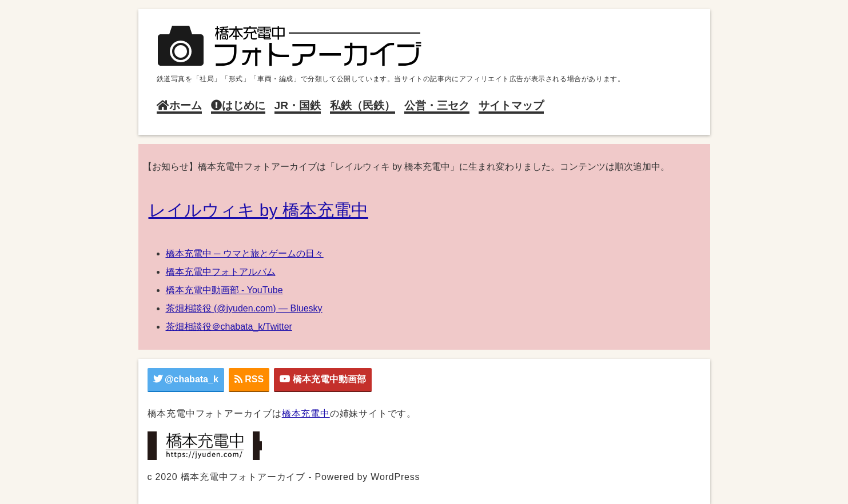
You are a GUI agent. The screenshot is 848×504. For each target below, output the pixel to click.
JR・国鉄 (298, 105)
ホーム (179, 105)
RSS (249, 379)
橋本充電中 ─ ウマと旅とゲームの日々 (245, 253)
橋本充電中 (306, 413)
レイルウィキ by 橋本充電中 (258, 210)
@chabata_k (186, 379)
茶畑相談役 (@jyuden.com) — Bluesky (244, 308)
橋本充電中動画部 (323, 379)
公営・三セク (437, 105)
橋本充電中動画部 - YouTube (224, 290)
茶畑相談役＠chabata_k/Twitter (229, 327)
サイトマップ (511, 105)
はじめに (238, 105)
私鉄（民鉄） (363, 105)
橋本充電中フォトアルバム (221, 272)
